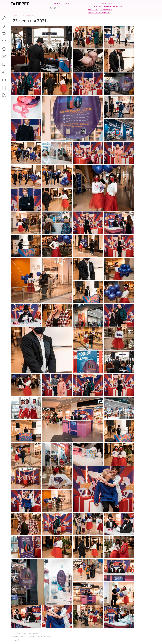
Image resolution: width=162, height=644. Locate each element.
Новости (97, 3)
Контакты (65, 3)
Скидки (111, 3)
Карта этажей (55, 3)
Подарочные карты (95, 6)
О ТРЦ (90, 3)
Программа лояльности (113, 6)
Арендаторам (93, 9)
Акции (104, 3)
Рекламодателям (106, 9)
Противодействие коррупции (99, 13)
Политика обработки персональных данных (36, 636)
